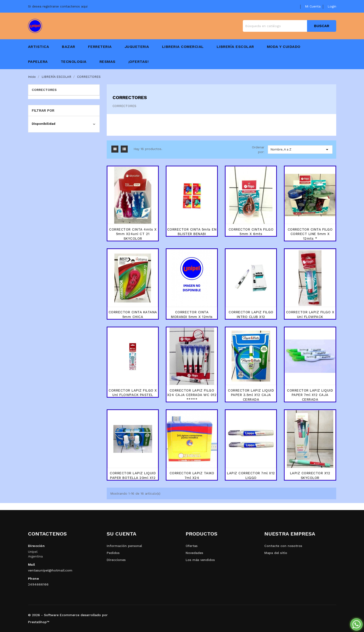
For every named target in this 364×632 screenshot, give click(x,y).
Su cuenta (122, 534)
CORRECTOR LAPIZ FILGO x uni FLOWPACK (310, 314)
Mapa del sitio (276, 553)
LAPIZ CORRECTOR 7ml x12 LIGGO (251, 475)
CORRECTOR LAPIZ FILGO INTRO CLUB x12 (251, 314)
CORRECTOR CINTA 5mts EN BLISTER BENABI (192, 232)
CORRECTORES (44, 90)
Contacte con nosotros (283, 546)
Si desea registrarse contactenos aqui (58, 6)
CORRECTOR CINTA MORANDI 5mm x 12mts (192, 314)
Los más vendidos (200, 560)
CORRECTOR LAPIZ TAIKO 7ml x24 (192, 475)
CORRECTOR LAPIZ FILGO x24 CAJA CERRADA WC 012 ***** (192, 395)
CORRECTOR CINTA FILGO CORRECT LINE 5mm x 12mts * (310, 234)
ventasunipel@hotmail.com (50, 570)
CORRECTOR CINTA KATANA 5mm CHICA (133, 314)
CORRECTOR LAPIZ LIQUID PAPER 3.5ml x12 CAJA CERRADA (251, 395)
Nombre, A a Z (300, 150)
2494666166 (38, 584)
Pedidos (113, 553)
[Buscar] (290, 26)
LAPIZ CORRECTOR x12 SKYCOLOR (310, 475)
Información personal (124, 546)
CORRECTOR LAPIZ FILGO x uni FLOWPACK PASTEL (133, 393)
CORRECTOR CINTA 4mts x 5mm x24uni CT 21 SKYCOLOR (133, 234)
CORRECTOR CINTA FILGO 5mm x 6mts (251, 232)
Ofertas (192, 546)
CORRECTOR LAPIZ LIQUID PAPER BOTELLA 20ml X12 (133, 475)
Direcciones (116, 560)
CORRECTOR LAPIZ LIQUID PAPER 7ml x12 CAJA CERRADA (310, 395)
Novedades (194, 553)
